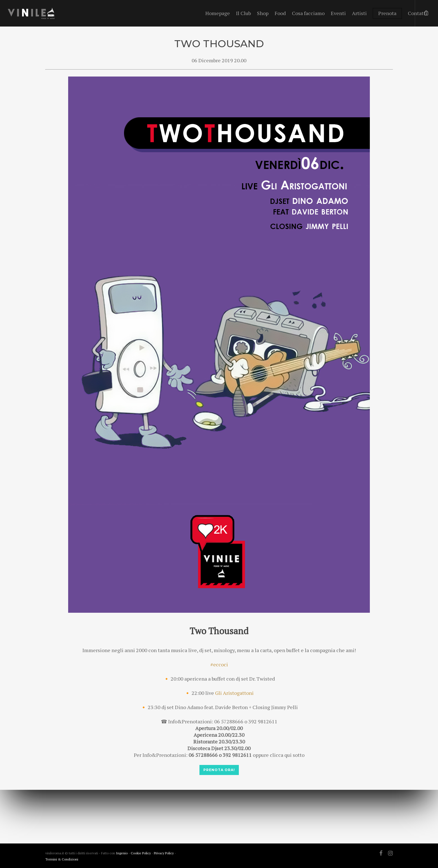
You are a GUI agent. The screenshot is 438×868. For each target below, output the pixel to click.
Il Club (243, 13)
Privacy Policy (164, 853)
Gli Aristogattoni (234, 693)
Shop (263, 13)
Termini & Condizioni (62, 859)
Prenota (387, 13)
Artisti (359, 13)
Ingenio (122, 853)
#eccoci (219, 664)
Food (280, 13)
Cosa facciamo (308, 13)
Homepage (218, 13)
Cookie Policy (141, 853)
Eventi (338, 13)
